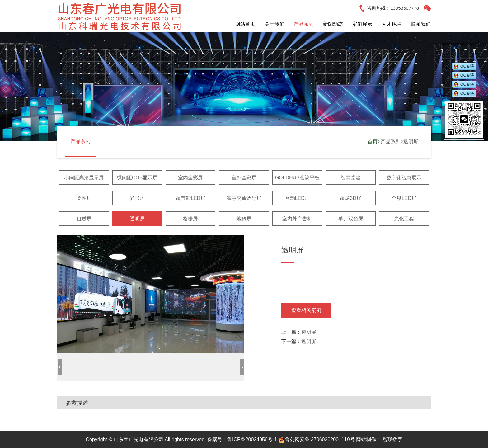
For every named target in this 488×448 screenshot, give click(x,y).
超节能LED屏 (191, 198)
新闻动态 (333, 24)
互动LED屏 (297, 198)
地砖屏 (244, 219)
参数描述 (77, 403)
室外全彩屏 (244, 178)
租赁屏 (84, 219)
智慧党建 (351, 178)
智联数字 (392, 439)
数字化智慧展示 (404, 178)
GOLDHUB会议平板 (297, 178)
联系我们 (421, 24)
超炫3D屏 (350, 198)
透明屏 (411, 141)
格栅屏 (190, 219)
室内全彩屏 (190, 178)
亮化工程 (404, 219)
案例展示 (362, 24)
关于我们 (274, 24)
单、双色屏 (351, 219)
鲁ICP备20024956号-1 (252, 439)
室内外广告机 (297, 219)
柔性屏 (84, 198)
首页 (373, 141)
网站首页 (245, 24)
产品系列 (304, 24)
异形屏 (137, 198)
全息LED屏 (404, 198)
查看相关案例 (306, 310)
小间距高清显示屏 (84, 178)
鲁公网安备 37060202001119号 (317, 439)
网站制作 (366, 439)
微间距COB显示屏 (137, 178)
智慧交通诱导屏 (244, 198)
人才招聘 (392, 24)
